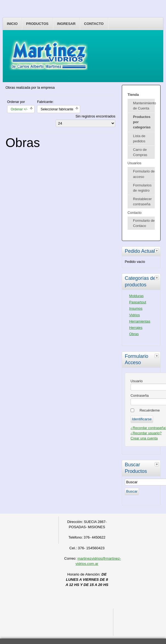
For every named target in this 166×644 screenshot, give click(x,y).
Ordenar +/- (19, 109)
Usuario (137, 381)
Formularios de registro (142, 188)
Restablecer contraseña (142, 202)
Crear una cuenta (144, 438)
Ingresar (66, 24)
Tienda (133, 95)
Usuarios (135, 163)
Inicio (12, 24)
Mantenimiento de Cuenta (144, 106)
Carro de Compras (140, 152)
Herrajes (136, 328)
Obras (134, 334)
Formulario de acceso (144, 174)
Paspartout (138, 302)
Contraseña (140, 396)
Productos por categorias (142, 122)
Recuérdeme (150, 410)
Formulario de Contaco (144, 223)
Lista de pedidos (139, 139)
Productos (37, 24)
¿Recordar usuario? (146, 433)
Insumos (136, 308)
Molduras (137, 296)
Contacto (94, 24)
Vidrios (135, 315)
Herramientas (140, 321)
